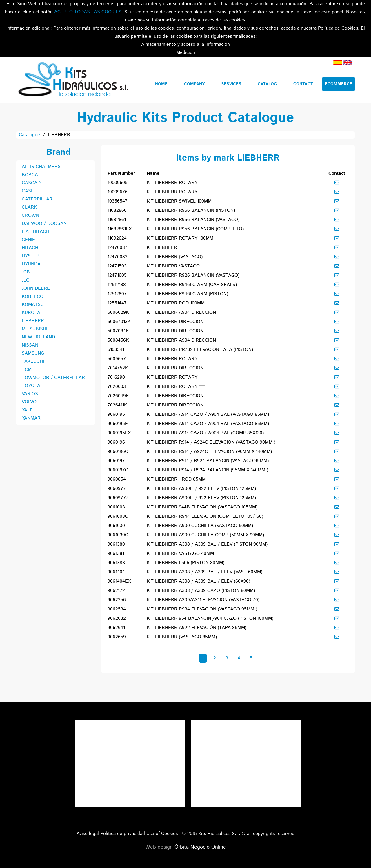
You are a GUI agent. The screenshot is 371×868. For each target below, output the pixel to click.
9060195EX (119, 433)
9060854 (117, 479)
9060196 (116, 442)
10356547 (118, 201)
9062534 (117, 609)
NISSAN (30, 345)
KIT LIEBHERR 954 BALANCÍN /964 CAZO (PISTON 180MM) (210, 618)
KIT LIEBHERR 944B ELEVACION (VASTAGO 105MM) (202, 507)
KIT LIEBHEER (162, 248)
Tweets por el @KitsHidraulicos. (246, 724)
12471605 (117, 275)
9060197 (116, 461)
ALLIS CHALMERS (41, 167)
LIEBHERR (33, 321)
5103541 (116, 350)
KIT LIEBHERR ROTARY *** (176, 387)
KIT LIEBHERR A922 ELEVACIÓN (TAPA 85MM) (197, 628)
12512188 (117, 285)
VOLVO (29, 402)
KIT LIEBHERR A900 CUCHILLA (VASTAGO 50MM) (200, 526)
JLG (26, 280)
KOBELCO (33, 297)
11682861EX (120, 229)
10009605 (118, 183)
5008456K (118, 340)
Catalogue (29, 135)
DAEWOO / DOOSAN (44, 224)
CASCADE (33, 183)
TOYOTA (31, 386)
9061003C (118, 516)
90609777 (118, 498)
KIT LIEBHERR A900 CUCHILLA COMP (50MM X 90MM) (205, 535)
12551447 (117, 303)
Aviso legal (88, 834)
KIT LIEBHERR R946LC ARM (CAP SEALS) (192, 285)
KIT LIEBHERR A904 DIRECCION (181, 312)
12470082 (118, 257)
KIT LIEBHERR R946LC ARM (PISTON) (187, 294)
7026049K (118, 396)
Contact (303, 84)
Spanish (338, 63)
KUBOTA (31, 313)
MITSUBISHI (34, 329)
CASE (28, 191)
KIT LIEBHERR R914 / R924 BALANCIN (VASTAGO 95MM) (208, 461)
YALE (27, 410)
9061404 (116, 572)
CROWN (30, 215)
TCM (27, 370)
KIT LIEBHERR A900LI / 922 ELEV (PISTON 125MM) (201, 489)
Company (194, 84)
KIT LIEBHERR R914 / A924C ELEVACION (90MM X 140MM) (209, 452)
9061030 (116, 526)
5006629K (118, 312)
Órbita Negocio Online (200, 847)
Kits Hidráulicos (73, 80)
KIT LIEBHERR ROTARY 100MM (180, 238)
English (348, 63)
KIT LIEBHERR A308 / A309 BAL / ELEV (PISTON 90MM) (207, 544)
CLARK (29, 207)
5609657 (117, 359)
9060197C (118, 470)
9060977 (117, 489)
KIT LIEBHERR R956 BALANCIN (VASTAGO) (193, 220)
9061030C (118, 535)
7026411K (117, 405)
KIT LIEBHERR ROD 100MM (176, 303)
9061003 (116, 507)
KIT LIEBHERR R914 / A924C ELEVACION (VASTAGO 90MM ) (211, 442)
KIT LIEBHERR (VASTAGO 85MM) (182, 637)
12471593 (117, 266)
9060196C (118, 452)
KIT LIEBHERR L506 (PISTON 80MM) (185, 563)
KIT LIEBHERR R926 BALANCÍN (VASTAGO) (193, 275)
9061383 (116, 563)
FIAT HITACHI (36, 232)
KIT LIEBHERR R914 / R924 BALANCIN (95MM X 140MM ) (207, 470)
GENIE (28, 240)
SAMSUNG (33, 353)
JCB (26, 272)
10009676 (118, 192)
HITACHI (31, 248)
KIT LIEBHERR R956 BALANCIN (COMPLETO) (195, 229)
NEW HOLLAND (38, 337)
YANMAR (31, 418)
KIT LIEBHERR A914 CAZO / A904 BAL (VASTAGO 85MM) (208, 414)
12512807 (117, 294)
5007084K (118, 331)
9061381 (116, 554)
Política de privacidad (123, 834)
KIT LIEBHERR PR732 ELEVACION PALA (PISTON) (200, 350)
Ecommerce (339, 84)
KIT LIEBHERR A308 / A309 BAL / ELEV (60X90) (198, 581)
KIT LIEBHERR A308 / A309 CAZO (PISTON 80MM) (201, 591)
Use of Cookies (162, 834)
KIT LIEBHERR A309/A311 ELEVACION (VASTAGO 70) (203, 600)
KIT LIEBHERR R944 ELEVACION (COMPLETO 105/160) (205, 516)
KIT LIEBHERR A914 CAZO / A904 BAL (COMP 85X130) (205, 433)
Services (231, 84)
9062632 (117, 618)
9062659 (117, 637)
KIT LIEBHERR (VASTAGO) (175, 257)
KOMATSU (33, 305)
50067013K (119, 322)
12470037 (118, 248)
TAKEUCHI (33, 361)
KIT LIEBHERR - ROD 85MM (176, 479)
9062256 (117, 600)
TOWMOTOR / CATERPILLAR (53, 378)
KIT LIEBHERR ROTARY (172, 183)
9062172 (116, 591)
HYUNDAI (32, 264)
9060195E (118, 424)
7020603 (117, 387)
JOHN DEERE (36, 288)
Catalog (267, 84)
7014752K (118, 368)
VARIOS (30, 394)
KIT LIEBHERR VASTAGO (173, 266)
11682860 (117, 210)
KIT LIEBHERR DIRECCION (175, 322)
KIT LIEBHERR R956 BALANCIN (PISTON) (191, 210)
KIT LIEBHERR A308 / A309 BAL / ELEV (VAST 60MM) (204, 572)
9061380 (116, 544)
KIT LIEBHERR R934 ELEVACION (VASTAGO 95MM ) (202, 609)
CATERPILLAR (37, 199)
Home (161, 84)
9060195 (116, 414)
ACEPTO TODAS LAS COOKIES (88, 12)
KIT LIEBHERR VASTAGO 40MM (180, 554)
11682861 (117, 220)
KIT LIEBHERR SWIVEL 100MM (179, 201)
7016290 (116, 377)
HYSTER (31, 256)
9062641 (116, 628)
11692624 (117, 238)
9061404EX (119, 581)
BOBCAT (31, 175)
